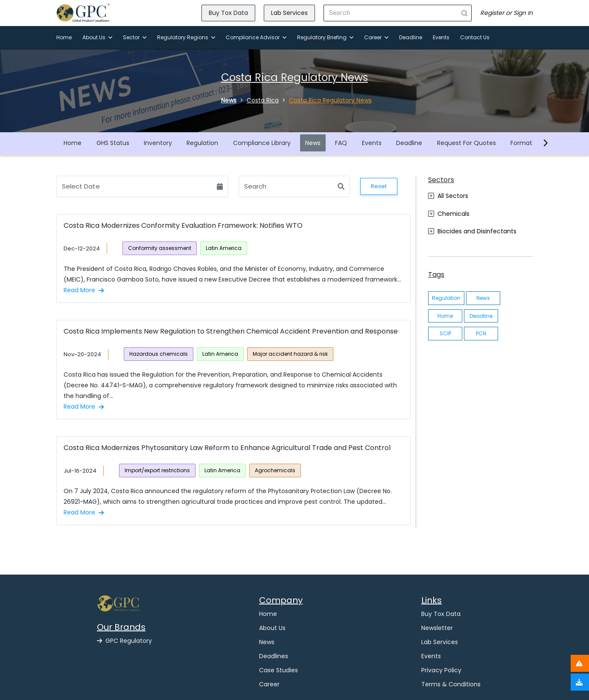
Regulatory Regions (186, 37)
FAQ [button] (341, 143)
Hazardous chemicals (159, 354)
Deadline (411, 37)
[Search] (391, 13)
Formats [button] (523, 143)
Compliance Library (262, 143)
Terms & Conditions (451, 684)
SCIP (445, 333)
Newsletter (437, 628)
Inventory (158, 143)
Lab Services (289, 13)
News (313, 143)
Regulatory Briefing (325, 37)
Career (376, 37)
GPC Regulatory (124, 641)
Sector (135, 37)
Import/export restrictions (157, 470)
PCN (481, 333)
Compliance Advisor (256, 37)
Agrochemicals (275, 470)
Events (441, 37)
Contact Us (475, 37)
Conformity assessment (160, 248)
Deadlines (274, 656)
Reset (379, 186)
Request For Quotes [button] (467, 143)
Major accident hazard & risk (290, 354)
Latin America (224, 248)
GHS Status (113, 143)
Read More (84, 290)
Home (64, 37)
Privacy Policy (441, 670)
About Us (97, 37)
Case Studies (278, 670)
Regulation (202, 143)
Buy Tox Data (228, 13)
